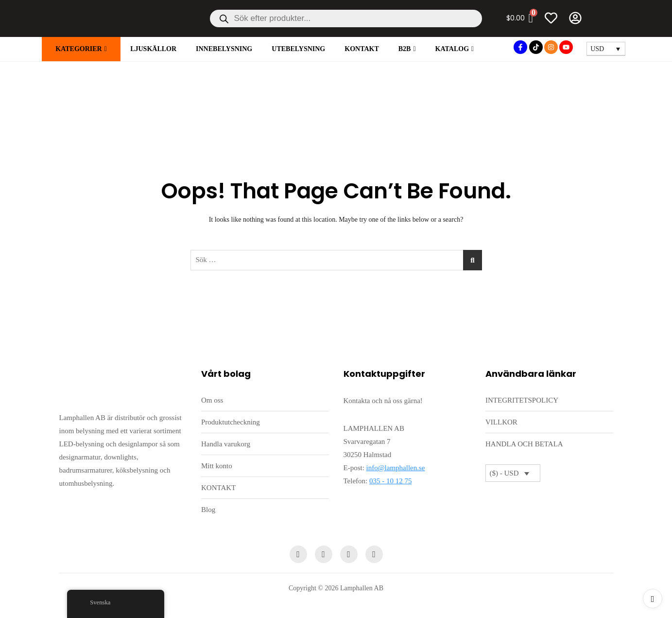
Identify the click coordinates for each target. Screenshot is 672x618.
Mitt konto (217, 466)
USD (597, 49)
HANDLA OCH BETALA (524, 444)
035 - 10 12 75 (391, 481)
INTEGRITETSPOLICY (522, 400)
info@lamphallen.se (396, 468)
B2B (405, 49)
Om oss (212, 400)
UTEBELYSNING (298, 49)
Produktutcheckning (231, 422)
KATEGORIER (78, 49)
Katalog (452, 49)
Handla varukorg (226, 444)
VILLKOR (501, 422)
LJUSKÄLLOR (153, 49)
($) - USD (504, 473)
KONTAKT (362, 49)
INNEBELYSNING (224, 49)
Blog (208, 510)
